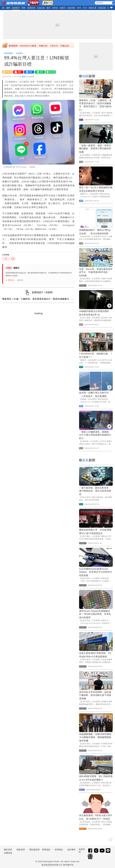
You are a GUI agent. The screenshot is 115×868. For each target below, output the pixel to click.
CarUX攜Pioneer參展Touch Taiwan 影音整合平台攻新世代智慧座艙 (96, 572)
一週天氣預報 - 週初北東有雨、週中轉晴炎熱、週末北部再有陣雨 (95, 491)
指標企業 (92, 8)
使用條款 (59, 850)
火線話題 (41, 8)
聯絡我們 (21, 850)
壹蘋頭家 (102, 8)
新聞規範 (46, 850)
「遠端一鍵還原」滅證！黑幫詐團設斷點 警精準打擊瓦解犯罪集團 (95, 149)
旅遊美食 (71, 8)
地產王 (63, 8)
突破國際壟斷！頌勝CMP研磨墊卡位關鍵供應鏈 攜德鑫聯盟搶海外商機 (95, 737)
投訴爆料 (71, 850)
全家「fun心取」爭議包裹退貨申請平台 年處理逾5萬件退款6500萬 (96, 272)
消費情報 (8, 853)
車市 (79, 8)
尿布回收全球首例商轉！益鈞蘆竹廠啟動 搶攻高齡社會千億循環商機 (95, 695)
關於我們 (8, 850)
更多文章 (20, 280)
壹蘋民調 (31, 8)
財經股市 (16, 8)
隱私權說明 (34, 850)
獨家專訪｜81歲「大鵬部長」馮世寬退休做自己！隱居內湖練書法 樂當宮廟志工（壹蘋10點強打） (95, 105)
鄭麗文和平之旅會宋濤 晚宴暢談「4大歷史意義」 (33, 45)
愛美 (48, 8)
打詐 (85, 8)
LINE (5, 259)
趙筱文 (24, 76)
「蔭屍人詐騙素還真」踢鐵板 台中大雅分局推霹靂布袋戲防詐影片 (95, 435)
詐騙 (13, 259)
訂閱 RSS (10, 280)
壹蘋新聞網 (8, 53)
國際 (8, 8)
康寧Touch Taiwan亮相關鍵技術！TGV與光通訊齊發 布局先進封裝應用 (95, 614)
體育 (24, 8)
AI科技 (55, 8)
